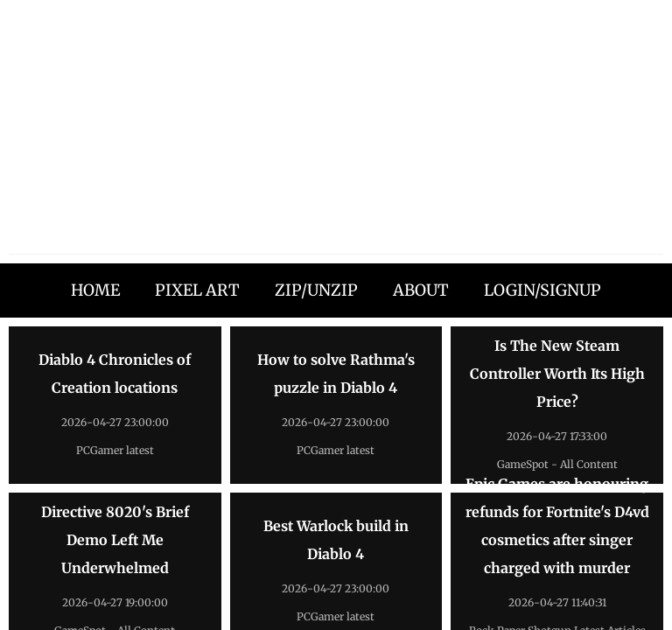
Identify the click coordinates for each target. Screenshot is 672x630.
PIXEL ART (197, 290)
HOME (95, 290)
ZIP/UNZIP (316, 290)
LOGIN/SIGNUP (542, 290)
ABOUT (421, 290)
